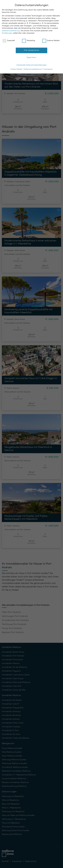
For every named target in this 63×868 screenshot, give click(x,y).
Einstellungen (7, 33)
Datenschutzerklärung (11, 31)
